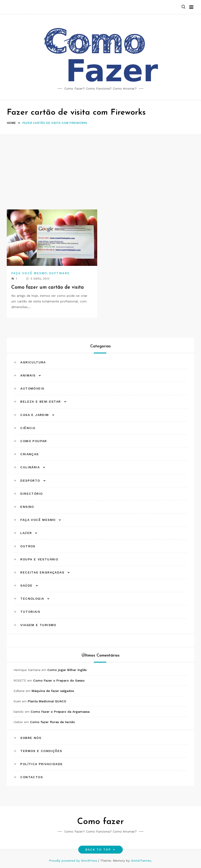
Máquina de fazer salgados (53, 691)
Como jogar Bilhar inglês (67, 670)
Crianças (29, 454)
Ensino (27, 507)
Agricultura (33, 362)
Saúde (26, 585)
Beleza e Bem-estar (40, 402)
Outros (28, 546)
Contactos (32, 777)
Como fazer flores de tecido (52, 722)
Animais (28, 375)
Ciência (28, 428)
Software (59, 273)
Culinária (30, 467)
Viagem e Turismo (38, 625)
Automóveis (32, 388)
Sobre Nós (31, 738)
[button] (183, 7)
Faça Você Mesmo (29, 273)
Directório (31, 494)
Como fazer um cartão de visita (48, 287)
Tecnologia (32, 599)
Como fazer (100, 822)
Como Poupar (33, 441)
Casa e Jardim (35, 415)
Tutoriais (30, 612)
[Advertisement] (100, 169)
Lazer (26, 533)
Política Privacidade (42, 764)
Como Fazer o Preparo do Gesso (59, 680)
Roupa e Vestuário (39, 559)
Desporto (30, 480)
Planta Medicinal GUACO (47, 701)
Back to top (100, 850)
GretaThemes (141, 861)
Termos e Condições (41, 751)
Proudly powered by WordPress (74, 861)
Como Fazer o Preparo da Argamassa (60, 712)
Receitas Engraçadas (42, 572)
